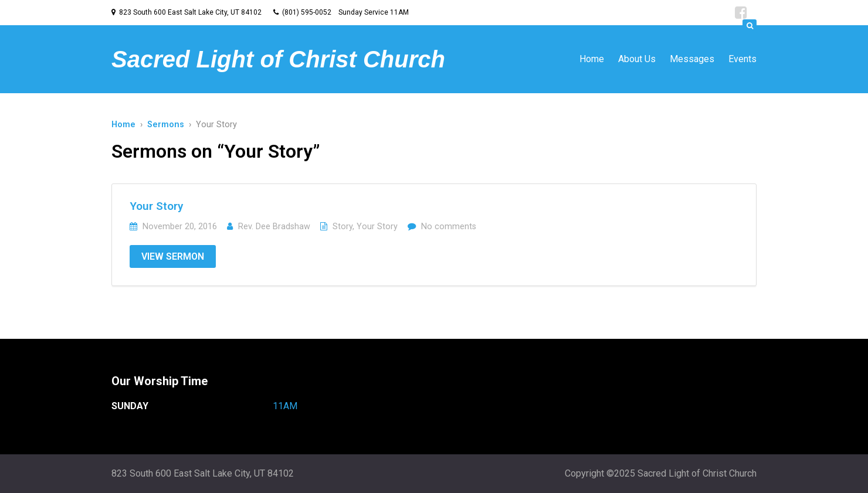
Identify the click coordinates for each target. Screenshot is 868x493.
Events (742, 59)
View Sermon (173, 256)
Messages (692, 59)
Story (343, 227)
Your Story (156, 206)
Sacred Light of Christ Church (278, 59)
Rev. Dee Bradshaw (274, 227)
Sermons (166, 125)
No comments (449, 227)
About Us (637, 59)
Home (592, 59)
